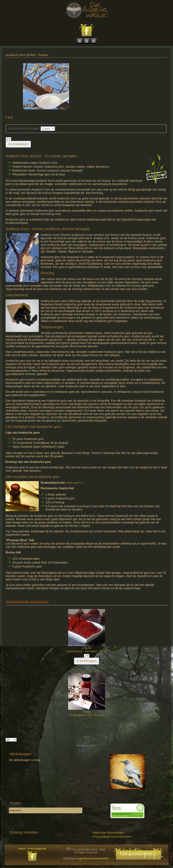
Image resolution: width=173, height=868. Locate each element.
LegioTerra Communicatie (93, 858)
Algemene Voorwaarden (108, 833)
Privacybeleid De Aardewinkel (112, 837)
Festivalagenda (37, 849)
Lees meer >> (75, 483)
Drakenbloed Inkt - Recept (87, 715)
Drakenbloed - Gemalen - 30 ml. (87, 651)
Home (22, 849)
